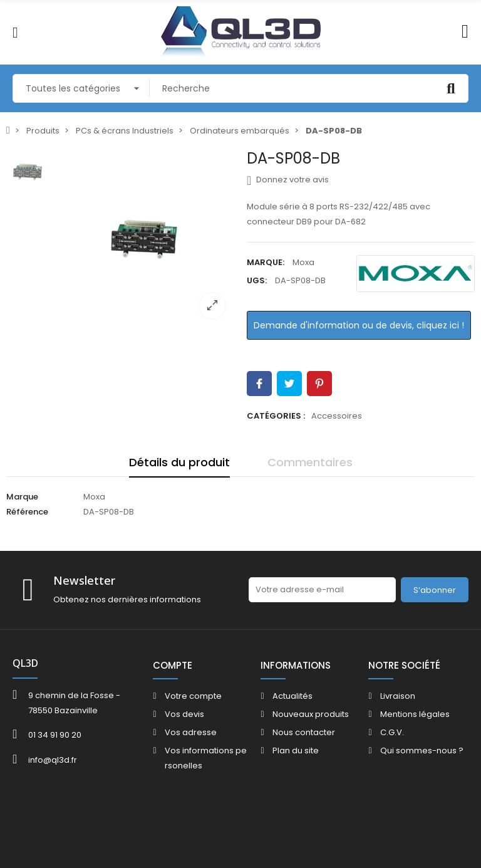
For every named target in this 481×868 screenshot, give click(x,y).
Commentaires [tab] (310, 462)
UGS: (257, 280)
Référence (27, 512)
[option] (145, 239)
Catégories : (276, 416)
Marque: (266, 262)
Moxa (303, 262)
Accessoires (337, 416)
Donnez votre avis (288, 180)
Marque (22, 497)
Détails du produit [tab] (179, 462)
